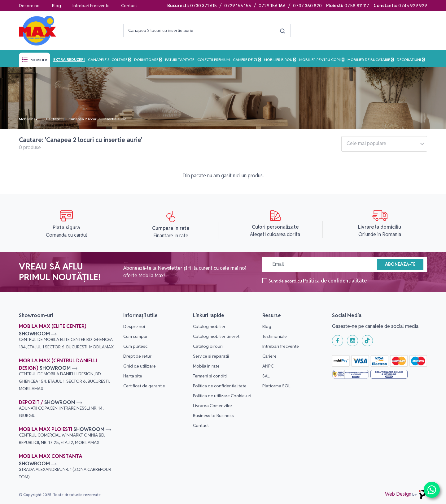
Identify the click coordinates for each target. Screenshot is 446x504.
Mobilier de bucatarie (369, 60)
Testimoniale (275, 336)
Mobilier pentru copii (320, 60)
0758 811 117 (357, 6)
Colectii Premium (214, 60)
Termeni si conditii (210, 376)
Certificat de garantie (144, 386)
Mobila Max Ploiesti (65, 436)
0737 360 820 (307, 6)
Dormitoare (147, 60)
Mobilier (39, 60)
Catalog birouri (208, 346)
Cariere (269, 356)
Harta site (133, 376)
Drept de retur (137, 356)
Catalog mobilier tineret (216, 336)
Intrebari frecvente (281, 346)
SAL (266, 376)
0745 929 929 (413, 6)
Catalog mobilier (209, 326)
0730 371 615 (203, 6)
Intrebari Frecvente (91, 6)
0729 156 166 (272, 6)
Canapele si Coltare (108, 60)
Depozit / (61, 409)
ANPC (268, 366)
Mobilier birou (279, 60)
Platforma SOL (276, 386)
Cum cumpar (136, 336)
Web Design (398, 494)
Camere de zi (245, 60)
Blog (57, 6)
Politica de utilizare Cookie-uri (222, 396)
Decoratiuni (409, 60)
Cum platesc (135, 346)
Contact (129, 6)
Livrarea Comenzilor (213, 406)
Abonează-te (400, 264)
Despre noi (30, 6)
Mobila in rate (206, 366)
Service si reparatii (211, 356)
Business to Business (213, 416)
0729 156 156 (238, 6)
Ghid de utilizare (140, 366)
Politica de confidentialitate (335, 281)
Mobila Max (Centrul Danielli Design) (64, 374)
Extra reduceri (69, 60)
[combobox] (384, 144)
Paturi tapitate (180, 60)
